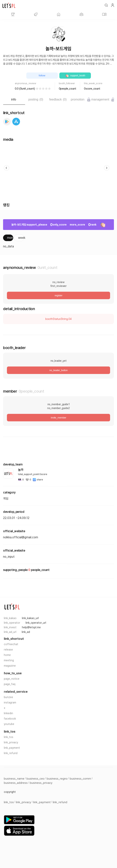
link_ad (26, 632)
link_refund (11, 753)
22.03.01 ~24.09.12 (16, 518)
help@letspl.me (31, 627)
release (8, 650)
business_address (16, 783)
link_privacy (11, 742)
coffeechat (11, 644)
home (7, 655)
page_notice (12, 679)
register (58, 295)
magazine (10, 666)
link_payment (12, 748)
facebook (10, 719)
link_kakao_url (30, 618)
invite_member (58, 418)
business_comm (80, 779)
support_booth (75, 76)
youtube (9, 724)
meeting (9, 660)
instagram (10, 702)
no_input (9, 557)
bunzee (8, 697)
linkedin (8, 713)
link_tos (9, 737)
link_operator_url (36, 623)
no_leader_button (58, 370)
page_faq (10, 684)
